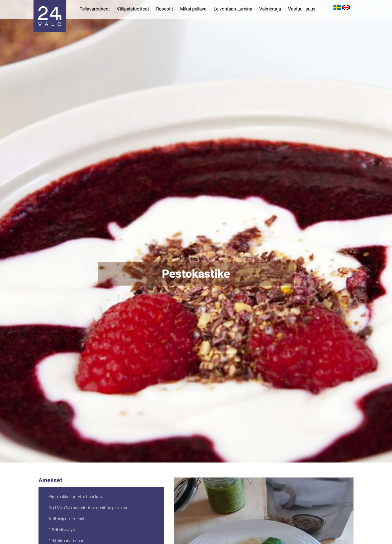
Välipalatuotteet (133, 9)
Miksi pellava (195, 9)
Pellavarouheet (94, 9)
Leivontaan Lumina (235, 9)
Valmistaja (273, 9)
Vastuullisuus (305, 9)
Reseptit (165, 9)
